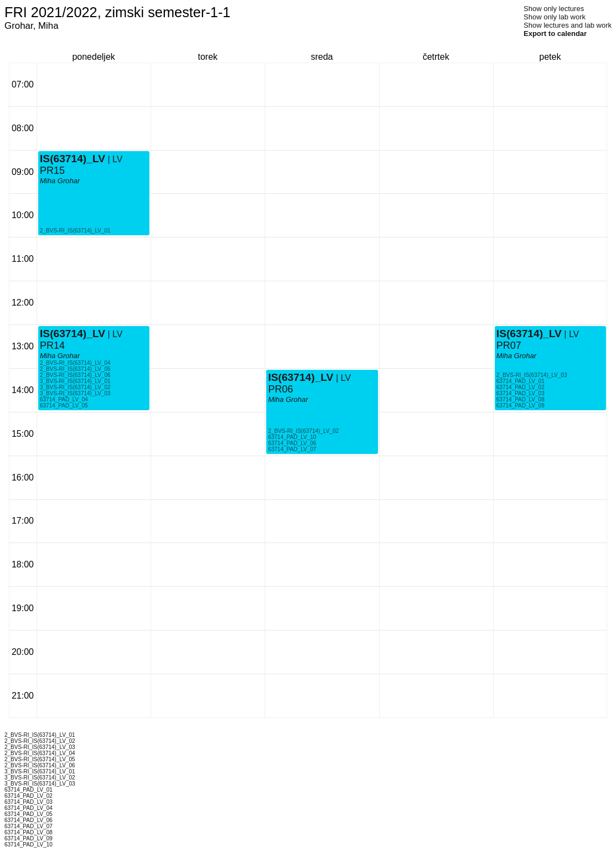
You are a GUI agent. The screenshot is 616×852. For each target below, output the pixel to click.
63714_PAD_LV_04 (64, 399)
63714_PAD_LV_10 (292, 437)
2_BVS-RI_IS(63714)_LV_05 (75, 369)
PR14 (52, 345)
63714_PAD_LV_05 (64, 406)
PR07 (509, 345)
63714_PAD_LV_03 (521, 393)
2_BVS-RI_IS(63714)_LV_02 (303, 431)
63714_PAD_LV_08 (521, 399)
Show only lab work (555, 17)
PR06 (280, 389)
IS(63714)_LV (73, 334)
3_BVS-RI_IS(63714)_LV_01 (75, 381)
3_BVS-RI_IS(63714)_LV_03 (75, 393)
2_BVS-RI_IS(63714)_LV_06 (75, 375)
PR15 (52, 171)
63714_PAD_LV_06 (292, 443)
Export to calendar (555, 33)
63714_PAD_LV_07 (292, 449)
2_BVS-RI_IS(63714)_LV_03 (532, 375)
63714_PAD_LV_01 (521, 381)
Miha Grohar (60, 356)
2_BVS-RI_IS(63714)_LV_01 (75, 231)
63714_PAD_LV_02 (521, 387)
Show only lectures (554, 9)
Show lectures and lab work (568, 25)
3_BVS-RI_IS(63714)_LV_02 (75, 387)
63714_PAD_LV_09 (521, 406)
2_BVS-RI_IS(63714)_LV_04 (75, 363)
